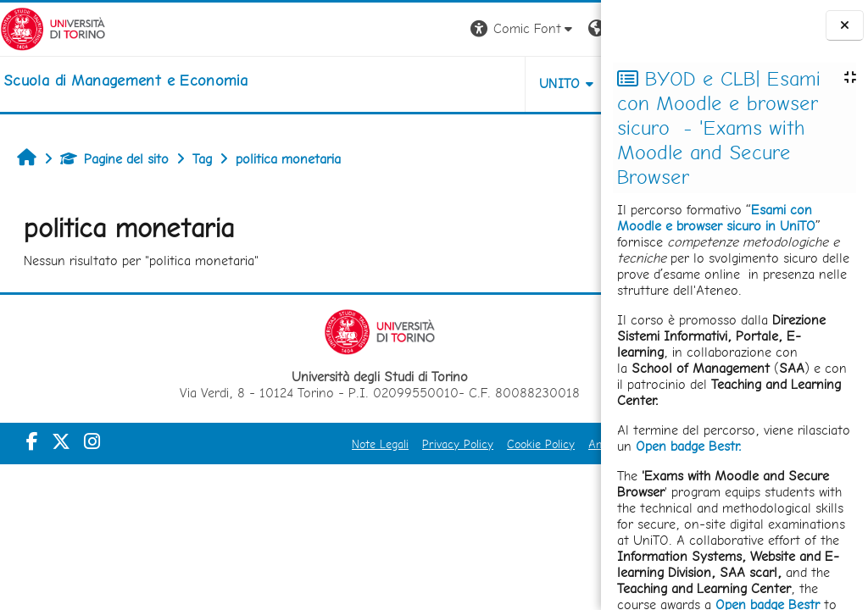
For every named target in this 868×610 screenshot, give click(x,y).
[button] (365, 29)
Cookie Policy (456, 444)
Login (572, 28)
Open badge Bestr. (689, 446)
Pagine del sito (114, 159)
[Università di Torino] (53, 28)
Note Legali (295, 444)
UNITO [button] (402, 83)
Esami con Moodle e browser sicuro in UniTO (716, 218)
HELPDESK (498, 83)
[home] (125, 80)
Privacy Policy (373, 444)
